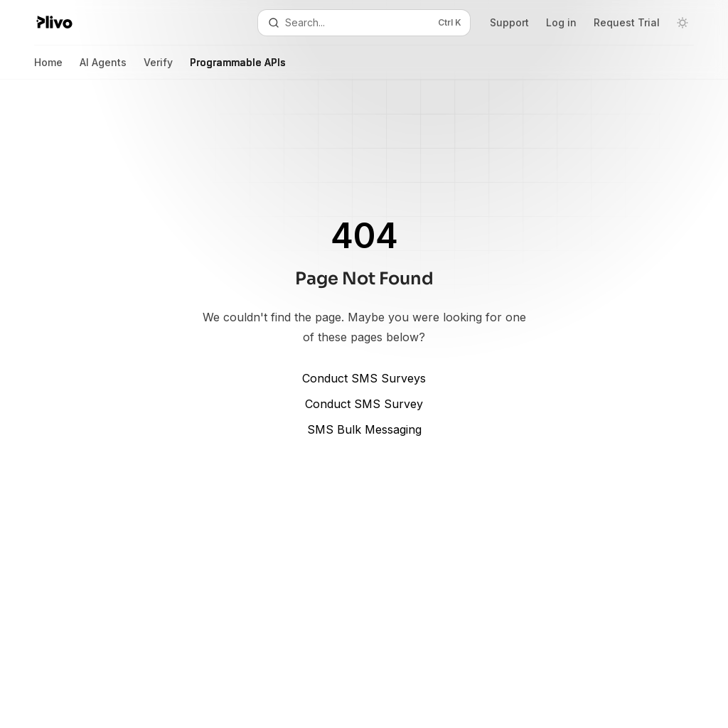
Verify (158, 68)
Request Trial (627, 22)
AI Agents (103, 68)
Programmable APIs (238, 68)
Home (48, 68)
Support (509, 22)
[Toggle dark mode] (682, 23)
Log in (561, 22)
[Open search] (364, 23)
